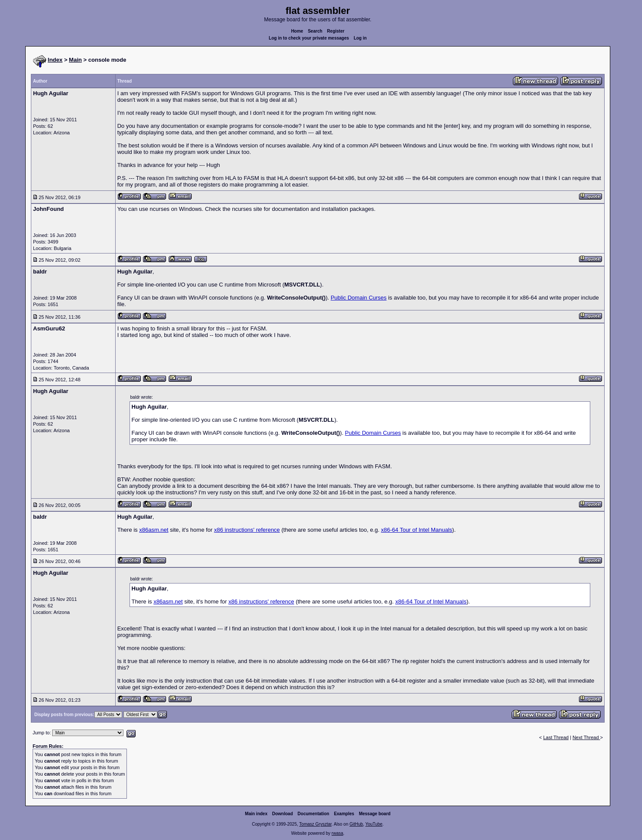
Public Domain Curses (359, 298)
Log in (360, 38)
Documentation (314, 814)
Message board (375, 814)
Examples (344, 814)
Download (283, 814)
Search (315, 31)
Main (76, 60)
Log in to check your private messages (309, 38)
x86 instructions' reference (247, 530)
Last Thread (556, 737)
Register (336, 31)
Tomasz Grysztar (315, 824)
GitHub (356, 824)
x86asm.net (154, 530)
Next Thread (586, 737)
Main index (256, 814)
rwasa (338, 833)
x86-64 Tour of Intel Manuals (417, 530)
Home (297, 31)
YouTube (374, 824)
